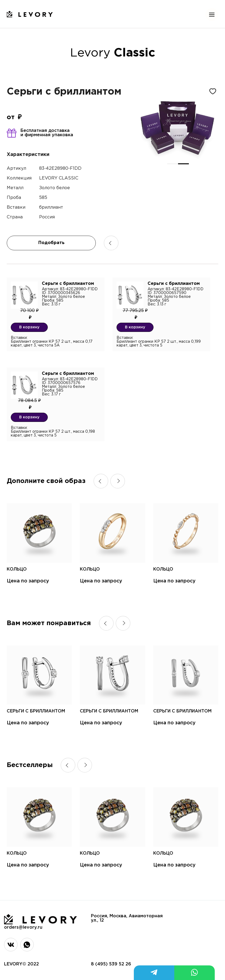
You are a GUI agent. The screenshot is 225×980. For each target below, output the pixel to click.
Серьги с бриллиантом (36, 711)
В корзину (29, 327)
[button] (173, 164)
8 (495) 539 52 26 (111, 964)
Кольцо (17, 569)
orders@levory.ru (23, 927)
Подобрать (51, 243)
